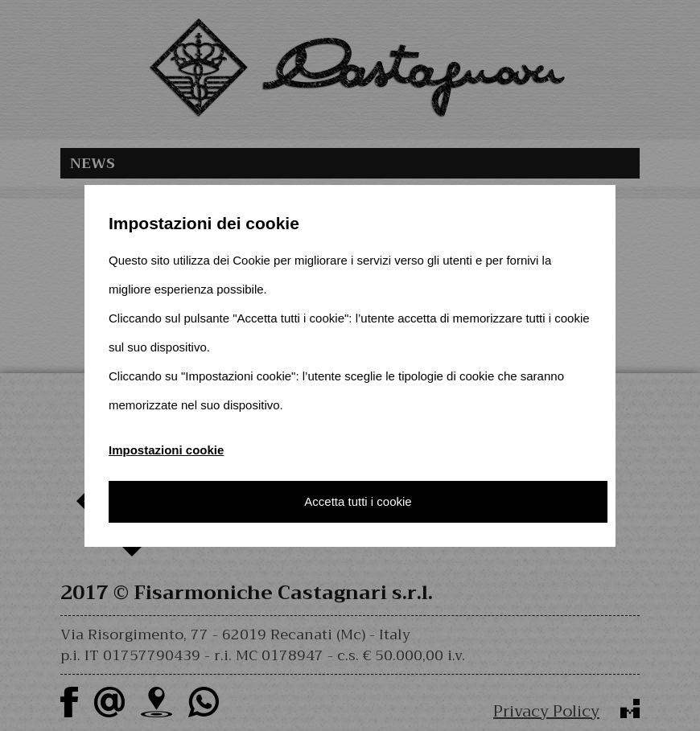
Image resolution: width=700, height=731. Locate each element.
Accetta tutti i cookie (358, 501)
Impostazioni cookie (166, 450)
